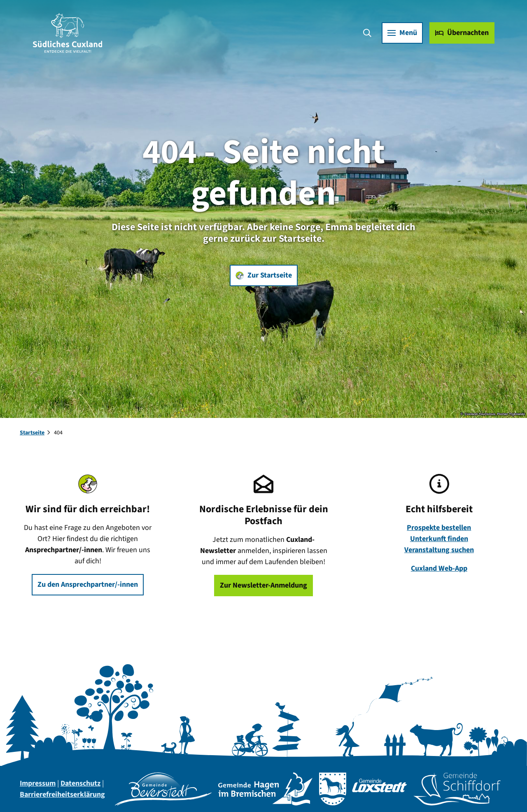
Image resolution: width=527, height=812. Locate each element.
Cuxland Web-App (439, 568)
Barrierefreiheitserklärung (62, 794)
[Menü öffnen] (402, 33)
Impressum (38, 783)
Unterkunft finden (439, 539)
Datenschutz (80, 783)
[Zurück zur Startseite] (68, 33)
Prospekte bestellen (439, 528)
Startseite (32, 433)
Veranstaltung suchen (439, 550)
